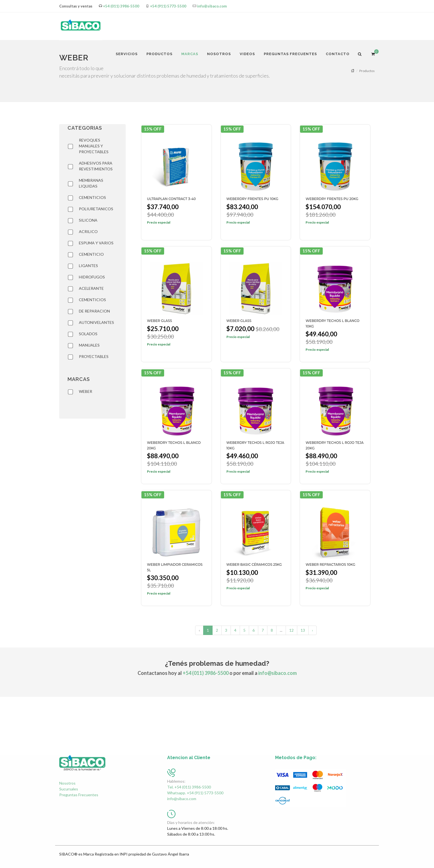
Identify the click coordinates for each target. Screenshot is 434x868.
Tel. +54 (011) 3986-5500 (189, 787)
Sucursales (69, 789)
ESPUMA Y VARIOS (96, 243)
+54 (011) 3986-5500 (121, 6)
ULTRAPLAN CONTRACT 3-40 (171, 199)
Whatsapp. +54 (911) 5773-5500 (195, 793)
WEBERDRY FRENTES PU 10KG (252, 199)
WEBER (86, 391)
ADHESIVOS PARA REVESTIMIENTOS (96, 166)
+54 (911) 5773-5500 (168, 6)
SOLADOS (88, 334)
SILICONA (88, 220)
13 (303, 630)
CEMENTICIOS (92, 197)
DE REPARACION (94, 311)
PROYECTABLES (94, 356)
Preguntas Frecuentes (79, 795)
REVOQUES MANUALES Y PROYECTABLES (94, 146)
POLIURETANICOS (96, 209)
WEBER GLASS (160, 321)
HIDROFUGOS (92, 277)
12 (291, 630)
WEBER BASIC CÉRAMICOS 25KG (254, 564)
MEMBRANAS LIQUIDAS (91, 183)
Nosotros (67, 783)
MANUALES (89, 345)
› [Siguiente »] (312, 630)
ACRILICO (88, 231)
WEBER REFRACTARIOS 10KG (330, 564)
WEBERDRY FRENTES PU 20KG (332, 199)
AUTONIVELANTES (96, 322)
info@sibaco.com (212, 6)
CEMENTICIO (91, 254)
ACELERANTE (91, 288)
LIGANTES (88, 266)
